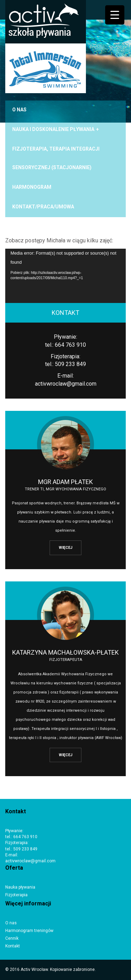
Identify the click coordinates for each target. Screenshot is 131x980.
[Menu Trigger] (115, 15)
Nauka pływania (20, 887)
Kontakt (13, 946)
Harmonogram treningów (29, 931)
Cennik (12, 938)
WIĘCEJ (65, 548)
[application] (65, 276)
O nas (11, 923)
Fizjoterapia (16, 895)
